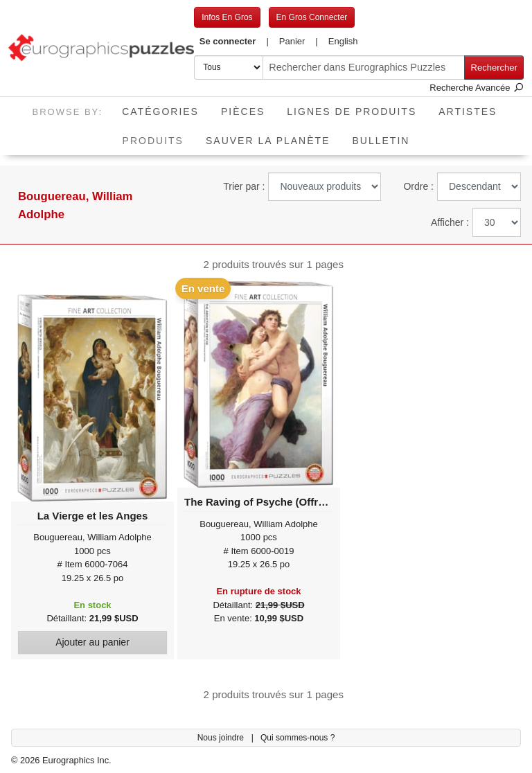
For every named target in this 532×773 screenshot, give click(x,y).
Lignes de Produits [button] (352, 112)
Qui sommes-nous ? (298, 738)
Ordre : (418, 186)
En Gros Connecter (312, 17)
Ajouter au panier (92, 642)
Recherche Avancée (477, 88)
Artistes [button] (468, 112)
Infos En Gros (227, 17)
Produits (159, 136)
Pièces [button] (243, 112)
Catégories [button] (160, 112)
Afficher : (450, 222)
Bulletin (381, 141)
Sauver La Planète (268, 141)
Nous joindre (222, 738)
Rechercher (494, 68)
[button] (234, 42)
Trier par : (244, 186)
